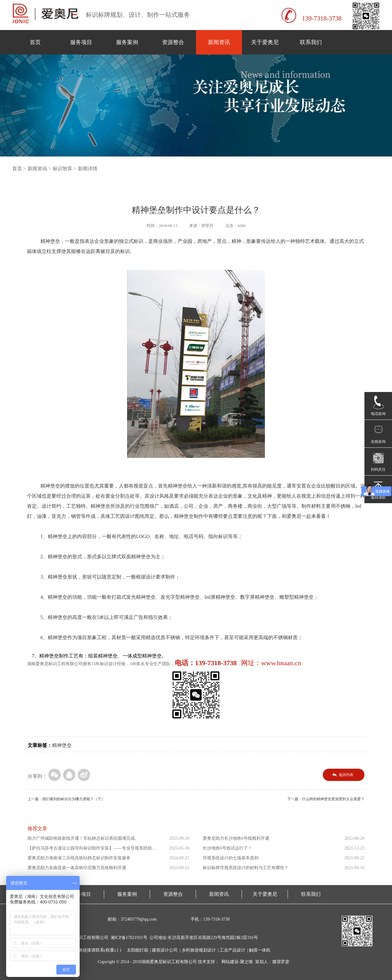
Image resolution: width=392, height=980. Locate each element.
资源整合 (173, 42)
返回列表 (346, 775)
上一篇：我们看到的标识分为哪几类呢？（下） (66, 799)
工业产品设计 (232, 950)
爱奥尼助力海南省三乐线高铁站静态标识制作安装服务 (79, 858)
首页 (35, 42)
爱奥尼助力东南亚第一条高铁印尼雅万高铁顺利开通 (77, 868)
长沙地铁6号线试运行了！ (227, 848)
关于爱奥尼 (265, 42)
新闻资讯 (219, 42)
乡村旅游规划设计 (199, 950)
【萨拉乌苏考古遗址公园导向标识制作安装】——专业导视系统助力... (90, 850)
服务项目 (81, 42)
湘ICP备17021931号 (129, 938)
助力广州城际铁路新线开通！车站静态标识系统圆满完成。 (83, 838)
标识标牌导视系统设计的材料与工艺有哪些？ (246, 868)
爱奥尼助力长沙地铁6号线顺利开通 (236, 838)
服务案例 (127, 42)
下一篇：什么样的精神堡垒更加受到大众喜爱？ (326, 799)
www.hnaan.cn (281, 663)
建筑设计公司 (165, 950)
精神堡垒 (62, 745)
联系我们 (311, 42)
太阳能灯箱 (138, 950)
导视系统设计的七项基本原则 (231, 858)
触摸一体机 (260, 950)
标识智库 (62, 169)
